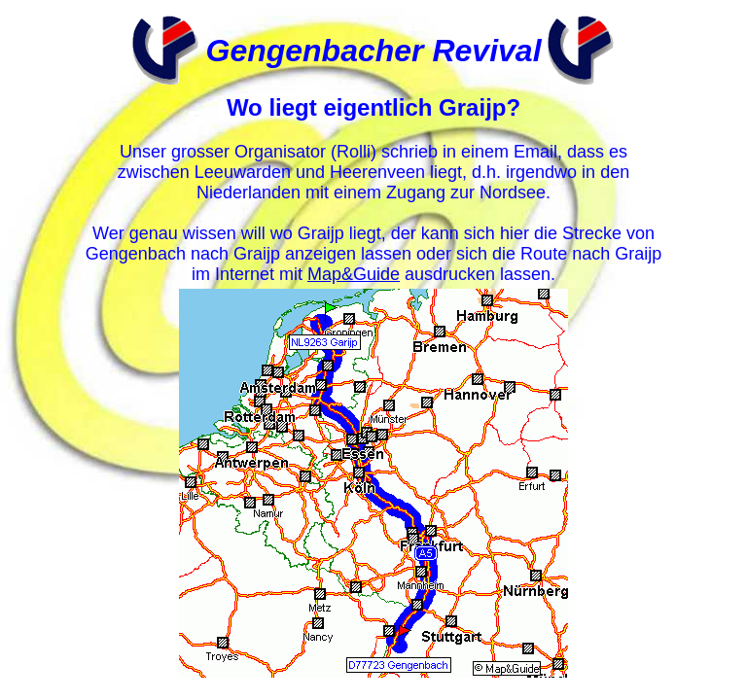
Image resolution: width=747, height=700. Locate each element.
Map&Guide (354, 274)
